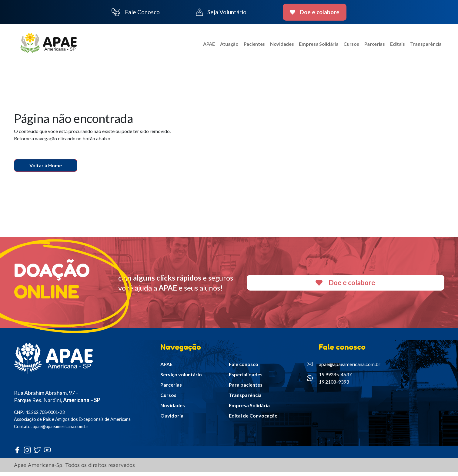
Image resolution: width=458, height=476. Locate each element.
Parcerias (372, 46)
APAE (201, 46)
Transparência (425, 46)
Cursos (348, 46)
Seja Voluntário (221, 12)
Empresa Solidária (315, 46)
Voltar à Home (46, 169)
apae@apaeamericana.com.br (344, 368)
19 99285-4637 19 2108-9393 (329, 382)
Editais (396, 46)
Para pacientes (246, 388)
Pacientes (248, 46)
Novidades (277, 46)
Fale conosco (244, 368)
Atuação (223, 46)
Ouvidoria (172, 419)
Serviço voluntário (181, 378)
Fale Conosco (136, 12)
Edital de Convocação (253, 419)
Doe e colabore (315, 12)
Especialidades (246, 378)
